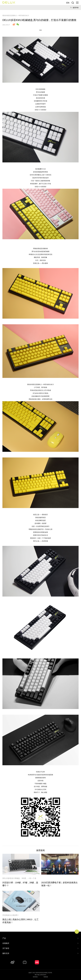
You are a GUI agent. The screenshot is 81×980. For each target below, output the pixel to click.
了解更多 (46, 977)
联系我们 (35, 977)
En (68, 3)
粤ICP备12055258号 (40, 975)
